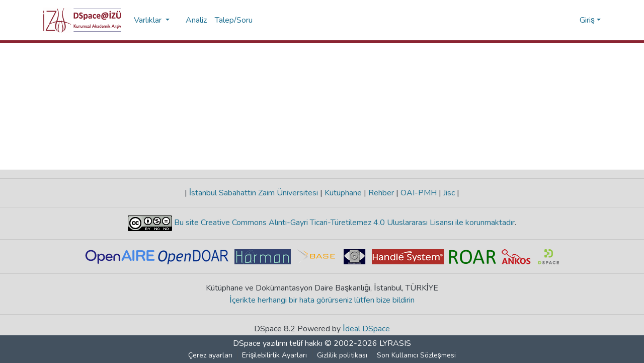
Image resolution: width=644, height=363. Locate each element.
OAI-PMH (419, 193)
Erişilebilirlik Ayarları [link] (275, 355)
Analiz (196, 20)
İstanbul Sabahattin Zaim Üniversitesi (254, 193)
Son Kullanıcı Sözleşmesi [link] (416, 355)
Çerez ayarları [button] (211, 355)
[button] (82, 20)
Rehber (381, 193)
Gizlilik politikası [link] (342, 355)
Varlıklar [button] (149, 20)
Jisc (449, 193)
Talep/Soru (234, 20)
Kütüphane (343, 193)
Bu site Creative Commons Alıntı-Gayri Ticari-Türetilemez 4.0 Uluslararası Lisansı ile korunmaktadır (343, 223)
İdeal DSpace (367, 329)
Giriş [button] (588, 20)
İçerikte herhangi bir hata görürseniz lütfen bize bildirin (322, 300)
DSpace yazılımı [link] (260, 343)
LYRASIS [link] (395, 343)
